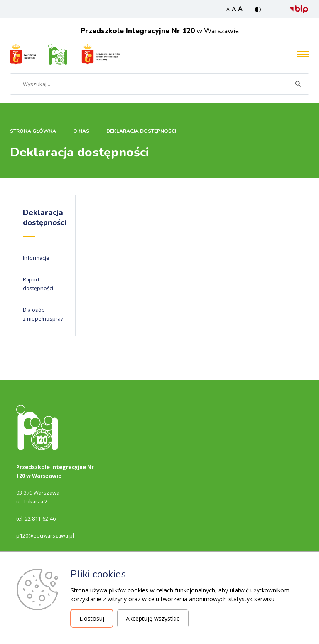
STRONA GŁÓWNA (33, 131)
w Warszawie (160, 31)
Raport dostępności (38, 284)
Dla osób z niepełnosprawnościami (55, 314)
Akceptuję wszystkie (153, 618)
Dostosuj (92, 618)
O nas (81, 131)
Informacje (36, 258)
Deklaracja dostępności (141, 131)
